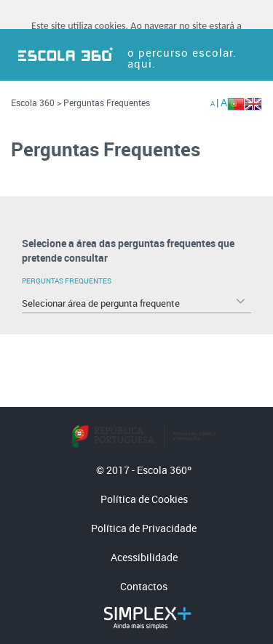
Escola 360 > (36, 102)
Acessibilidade (144, 557)
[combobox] (136, 303)
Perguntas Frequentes (107, 102)
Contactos (144, 586)
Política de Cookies (144, 499)
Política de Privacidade (144, 528)
